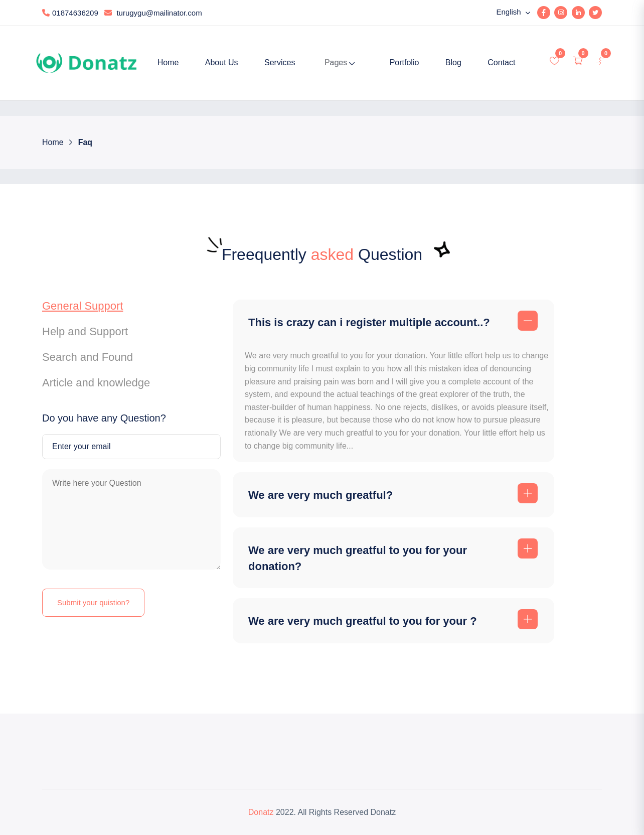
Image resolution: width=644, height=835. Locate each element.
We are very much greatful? (320, 495)
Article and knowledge (96, 383)
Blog (453, 62)
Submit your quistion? (93, 602)
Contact (501, 62)
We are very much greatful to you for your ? (363, 621)
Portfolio (405, 62)
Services (280, 62)
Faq (85, 142)
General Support (83, 306)
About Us (222, 62)
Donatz (261, 812)
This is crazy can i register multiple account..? (369, 322)
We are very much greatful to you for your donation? (358, 558)
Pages (336, 62)
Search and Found (88, 357)
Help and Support (85, 331)
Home (168, 62)
